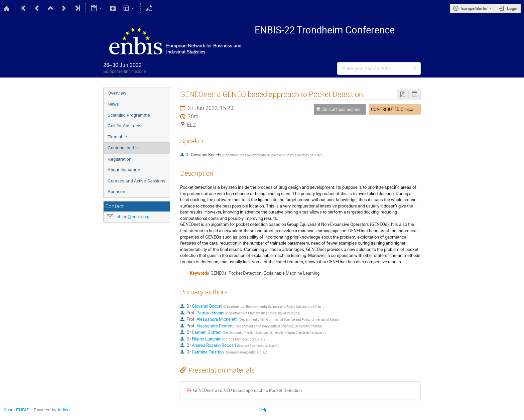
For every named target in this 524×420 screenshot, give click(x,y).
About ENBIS (16, 410)
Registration (119, 159)
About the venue (124, 170)
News (113, 104)
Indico (64, 410)
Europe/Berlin (474, 8)
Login (512, 8)
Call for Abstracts (124, 126)
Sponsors (117, 192)
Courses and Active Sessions (137, 181)
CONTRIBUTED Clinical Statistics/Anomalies (413, 109)
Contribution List (124, 148)
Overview (117, 93)
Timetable (117, 137)
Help (263, 410)
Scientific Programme (129, 115)
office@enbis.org (133, 217)
